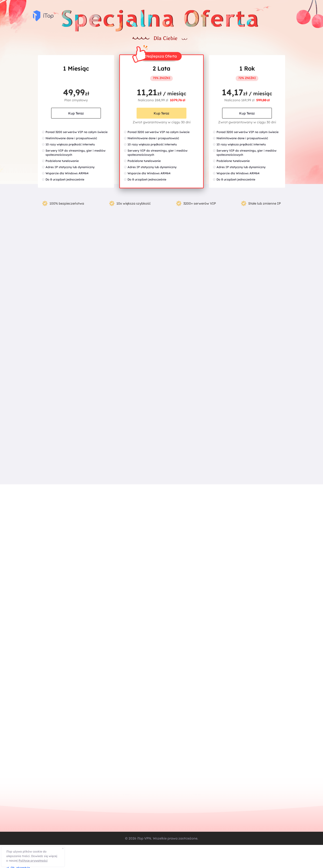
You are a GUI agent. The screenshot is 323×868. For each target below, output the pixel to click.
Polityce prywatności (33, 861)
